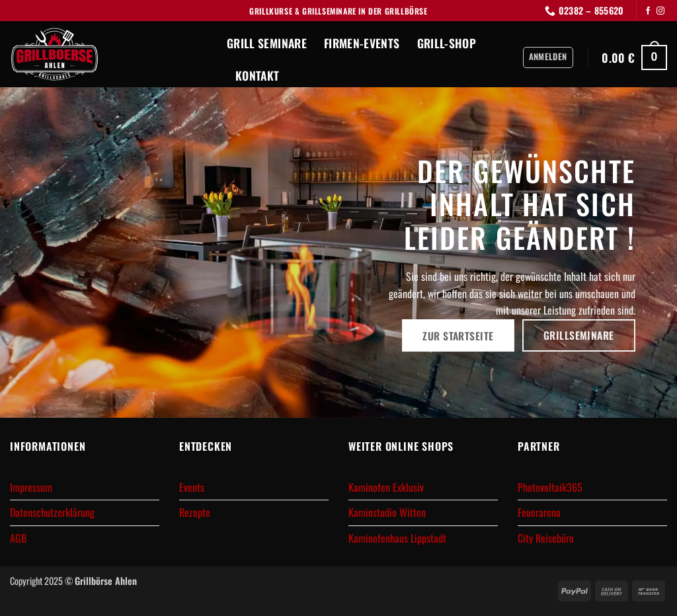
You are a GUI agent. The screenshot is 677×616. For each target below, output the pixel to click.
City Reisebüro (546, 538)
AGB (18, 538)
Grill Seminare (267, 43)
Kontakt (257, 75)
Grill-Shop (447, 43)
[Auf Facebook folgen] (648, 11)
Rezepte (195, 512)
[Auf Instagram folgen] (660, 11)
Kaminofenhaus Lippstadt (397, 538)
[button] (548, 58)
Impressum (31, 487)
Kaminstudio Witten (387, 512)
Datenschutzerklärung (52, 512)
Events (192, 487)
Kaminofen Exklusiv (386, 487)
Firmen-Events (362, 43)
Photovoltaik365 (550, 487)
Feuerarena (539, 512)
